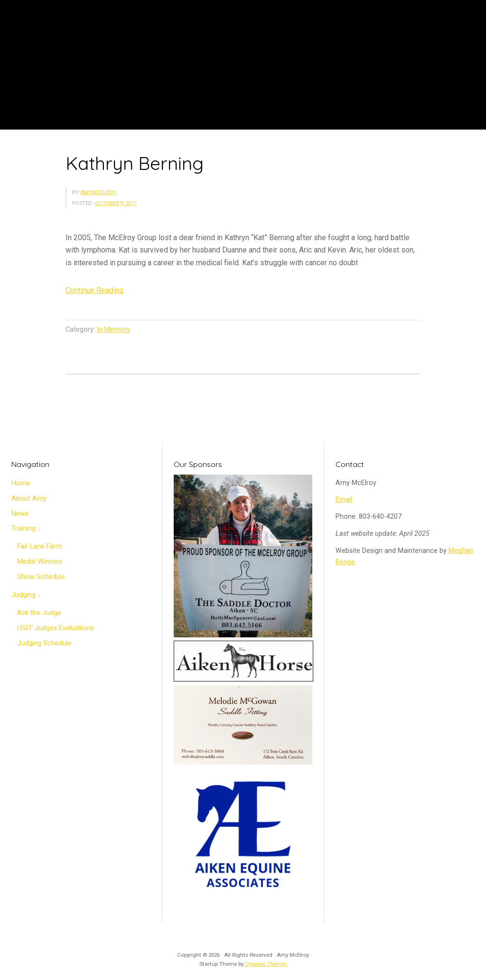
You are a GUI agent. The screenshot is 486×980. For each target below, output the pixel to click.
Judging (23, 595)
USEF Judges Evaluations (56, 628)
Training (23, 528)
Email (344, 499)
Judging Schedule (44, 643)
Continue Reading (94, 290)
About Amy (29, 499)
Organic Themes (266, 964)
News (20, 514)
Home (21, 483)
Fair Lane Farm (40, 546)
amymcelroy (98, 192)
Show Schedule (41, 577)
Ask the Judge (39, 613)
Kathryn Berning (135, 163)
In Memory (113, 330)
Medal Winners (40, 562)
